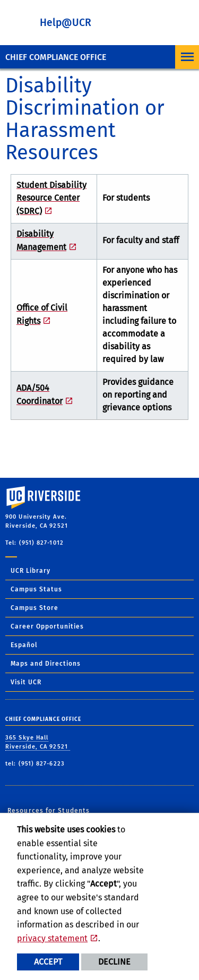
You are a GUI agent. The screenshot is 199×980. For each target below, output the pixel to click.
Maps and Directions (46, 664)
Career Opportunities (47, 626)
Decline (114, 962)
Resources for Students (49, 811)
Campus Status (36, 589)
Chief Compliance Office (56, 57)
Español (24, 645)
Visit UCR (26, 682)
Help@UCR (66, 23)
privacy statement (52, 938)
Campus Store (34, 608)
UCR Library (31, 571)
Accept (48, 962)
